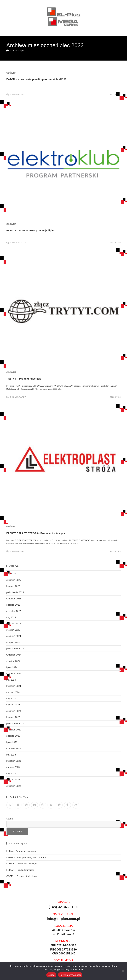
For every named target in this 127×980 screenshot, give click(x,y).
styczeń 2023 (13, 780)
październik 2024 (15, 649)
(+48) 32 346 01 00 (63, 907)
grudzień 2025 (14, 580)
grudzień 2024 (14, 636)
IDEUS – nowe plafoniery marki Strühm (26, 857)
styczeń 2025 (13, 630)
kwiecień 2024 (14, 686)
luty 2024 (11, 698)
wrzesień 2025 (14, 599)
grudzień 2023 (14, 711)
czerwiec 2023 (14, 748)
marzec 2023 (13, 767)
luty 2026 (11, 574)
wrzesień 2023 (14, 730)
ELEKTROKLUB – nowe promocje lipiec (31, 231)
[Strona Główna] (8, 51)
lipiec (23, 51)
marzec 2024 (13, 692)
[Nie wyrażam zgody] (123, 971)
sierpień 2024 (13, 661)
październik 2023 (15, 724)
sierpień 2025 (13, 605)
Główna (11, 73)
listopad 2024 (13, 642)
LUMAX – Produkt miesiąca (20, 870)
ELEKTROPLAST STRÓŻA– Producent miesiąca (36, 533)
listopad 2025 (13, 586)
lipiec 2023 (12, 742)
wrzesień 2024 (14, 655)
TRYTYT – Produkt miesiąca (24, 379)
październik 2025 (15, 592)
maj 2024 (11, 680)
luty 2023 (11, 773)
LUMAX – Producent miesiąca (22, 864)
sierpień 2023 (13, 736)
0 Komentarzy (18, 95)
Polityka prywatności (70, 975)
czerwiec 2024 (14, 674)
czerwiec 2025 (14, 611)
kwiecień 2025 (14, 624)
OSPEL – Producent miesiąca (22, 876)
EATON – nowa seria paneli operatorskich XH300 (36, 79)
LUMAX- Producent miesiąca (21, 851)
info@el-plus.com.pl (63, 919)
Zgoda (51, 975)
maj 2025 (11, 617)
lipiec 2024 (12, 667)
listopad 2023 (13, 717)
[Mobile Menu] (119, 33)
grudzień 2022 (14, 786)
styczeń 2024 (13, 705)
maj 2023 (11, 755)
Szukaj (10, 819)
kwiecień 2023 (14, 761)
